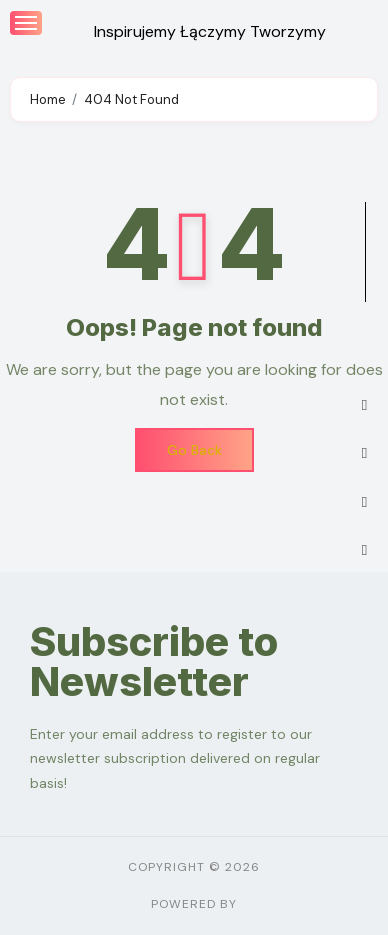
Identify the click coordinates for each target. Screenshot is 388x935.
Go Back (194, 450)
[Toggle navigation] (26, 23)
